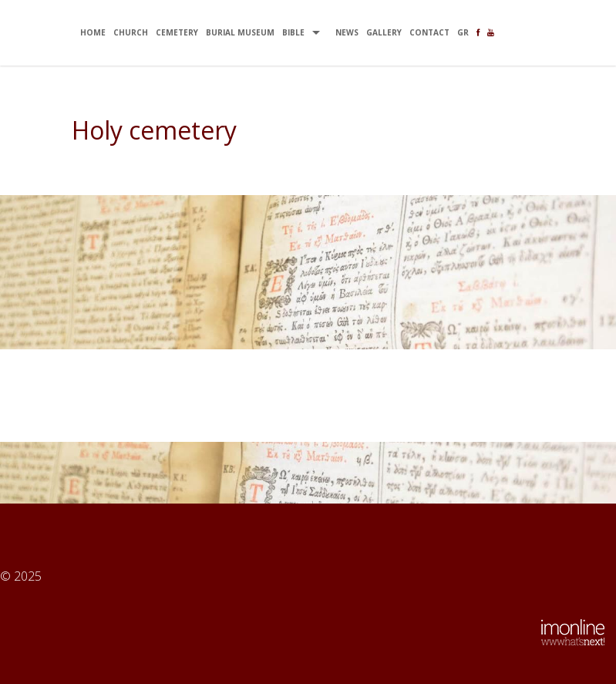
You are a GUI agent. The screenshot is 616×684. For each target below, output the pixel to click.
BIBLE (293, 32)
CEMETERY (177, 32)
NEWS (347, 32)
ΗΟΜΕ (93, 32)
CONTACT (429, 32)
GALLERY (384, 32)
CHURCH (131, 32)
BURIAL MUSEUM (240, 32)
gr (463, 32)
